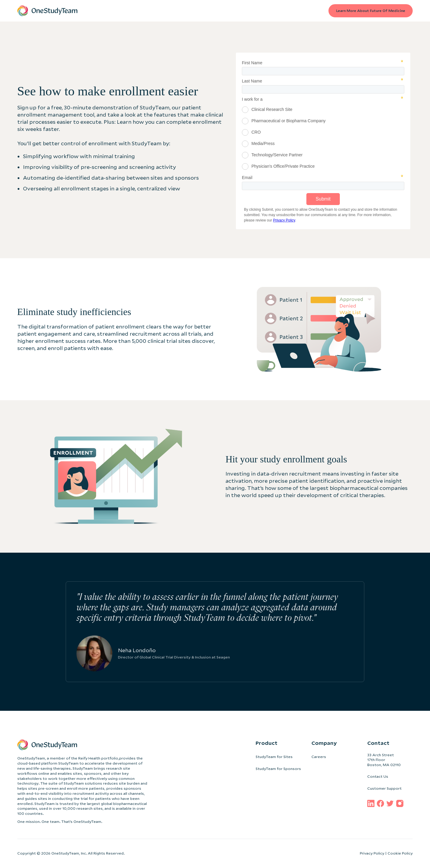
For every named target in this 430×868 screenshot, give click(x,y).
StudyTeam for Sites (274, 757)
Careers (319, 757)
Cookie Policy (400, 853)
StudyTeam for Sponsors (278, 769)
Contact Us (378, 776)
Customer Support (384, 788)
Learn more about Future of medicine (370, 11)
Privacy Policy (372, 853)
